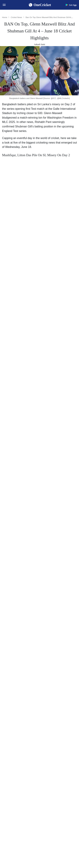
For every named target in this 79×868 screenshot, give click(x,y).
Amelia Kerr (50, 725)
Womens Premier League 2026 (59, 758)
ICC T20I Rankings (14, 714)
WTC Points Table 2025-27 (18, 720)
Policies (8, 829)
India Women (11, 769)
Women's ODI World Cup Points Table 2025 (22, 686)
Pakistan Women (12, 780)
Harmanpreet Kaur (53, 714)
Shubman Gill (50, 681)
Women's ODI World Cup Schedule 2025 (22, 675)
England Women (12, 774)
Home (5, 17)
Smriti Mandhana (52, 708)
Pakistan (8, 752)
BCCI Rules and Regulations (18, 725)
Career (7, 818)
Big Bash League (52, 752)
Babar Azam (50, 703)
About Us (9, 807)
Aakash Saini (39, 44)
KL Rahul (48, 697)
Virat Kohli (49, 675)
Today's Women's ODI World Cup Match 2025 (22, 692)
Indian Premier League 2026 (58, 763)
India (7, 741)
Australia (9, 747)
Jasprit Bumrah (51, 692)
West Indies (10, 763)
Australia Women (13, 785)
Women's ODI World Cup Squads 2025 (22, 681)
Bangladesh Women (14, 791)
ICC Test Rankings (13, 703)
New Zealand (11, 758)
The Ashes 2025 (52, 741)
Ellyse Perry (50, 720)
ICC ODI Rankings (14, 708)
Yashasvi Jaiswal (52, 686)
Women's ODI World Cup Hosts (20, 697)
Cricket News (16, 17)
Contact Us (10, 812)
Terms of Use (11, 824)
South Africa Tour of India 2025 (59, 747)
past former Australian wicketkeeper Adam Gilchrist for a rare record (39, 244)
